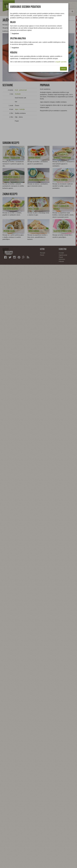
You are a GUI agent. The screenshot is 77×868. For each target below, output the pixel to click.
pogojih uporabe (61, 62)
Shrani (63, 69)
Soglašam (15, 33)
